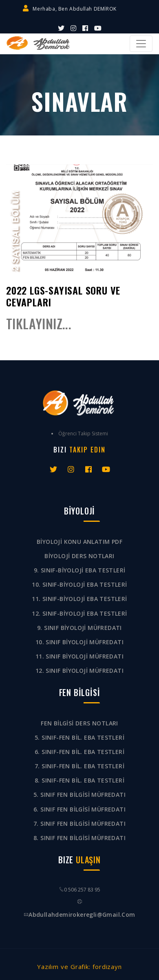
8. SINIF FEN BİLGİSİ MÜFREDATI (79, 838)
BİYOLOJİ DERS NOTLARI (79, 556)
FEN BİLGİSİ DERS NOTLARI (79, 723)
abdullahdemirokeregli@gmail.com (82, 915)
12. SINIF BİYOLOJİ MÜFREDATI (79, 671)
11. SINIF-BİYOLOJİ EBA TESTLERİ (79, 599)
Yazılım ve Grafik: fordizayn (79, 967)
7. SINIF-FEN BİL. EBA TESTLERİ (79, 766)
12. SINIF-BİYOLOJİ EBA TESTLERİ (79, 613)
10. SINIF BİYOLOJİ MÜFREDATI (79, 642)
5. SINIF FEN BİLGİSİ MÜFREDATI (79, 795)
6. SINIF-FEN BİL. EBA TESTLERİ (79, 752)
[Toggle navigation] (141, 44)
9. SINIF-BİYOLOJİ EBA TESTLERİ (80, 570)
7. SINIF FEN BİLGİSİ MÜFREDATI (79, 824)
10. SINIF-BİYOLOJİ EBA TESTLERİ (79, 584)
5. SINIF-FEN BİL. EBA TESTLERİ (79, 737)
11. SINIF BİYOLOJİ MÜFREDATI (79, 656)
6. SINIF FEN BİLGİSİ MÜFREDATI (79, 809)
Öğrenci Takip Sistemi (83, 433)
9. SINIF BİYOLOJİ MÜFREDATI (79, 628)
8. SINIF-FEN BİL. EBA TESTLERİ (79, 780)
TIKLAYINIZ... (39, 323)
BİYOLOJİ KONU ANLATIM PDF (79, 542)
